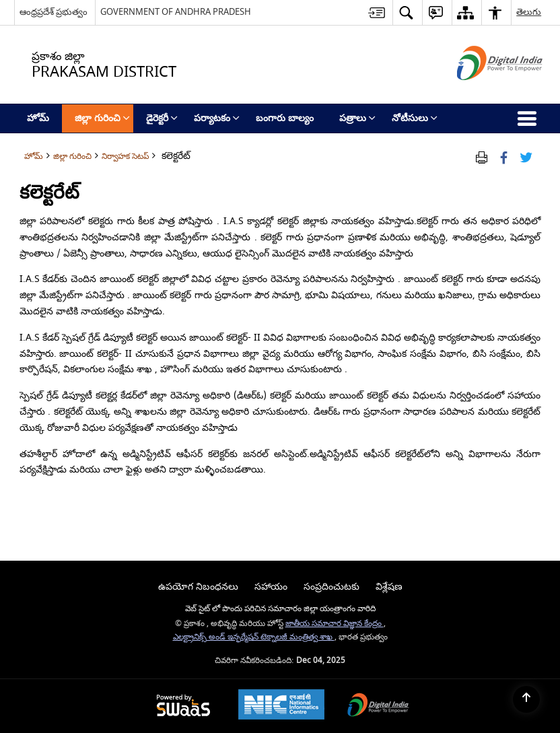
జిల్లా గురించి (72, 156)
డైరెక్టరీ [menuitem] (162, 118)
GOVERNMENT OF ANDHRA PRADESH (176, 12)
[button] (406, 12)
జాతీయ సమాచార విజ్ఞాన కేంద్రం (335, 624)
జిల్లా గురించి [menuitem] (102, 118)
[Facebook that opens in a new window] (504, 156)
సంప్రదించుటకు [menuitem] (331, 587)
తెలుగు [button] (529, 12)
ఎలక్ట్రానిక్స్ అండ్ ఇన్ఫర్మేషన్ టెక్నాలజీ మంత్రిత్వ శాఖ (254, 637)
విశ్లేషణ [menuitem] (389, 587)
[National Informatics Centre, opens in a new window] (281, 706)
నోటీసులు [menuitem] (415, 118)
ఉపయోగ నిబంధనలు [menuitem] (198, 587)
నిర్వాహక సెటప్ (125, 156)
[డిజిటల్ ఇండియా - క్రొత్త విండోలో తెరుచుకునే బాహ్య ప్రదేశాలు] (483, 92)
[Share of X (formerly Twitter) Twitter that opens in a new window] (526, 156)
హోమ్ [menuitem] (38, 118)
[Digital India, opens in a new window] (378, 706)
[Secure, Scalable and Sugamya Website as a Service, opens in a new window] (183, 706)
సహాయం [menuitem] (271, 587)
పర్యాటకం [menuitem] (217, 118)
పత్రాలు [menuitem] (357, 118)
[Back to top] (526, 699)
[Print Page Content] (482, 156)
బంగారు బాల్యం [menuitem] (285, 118)
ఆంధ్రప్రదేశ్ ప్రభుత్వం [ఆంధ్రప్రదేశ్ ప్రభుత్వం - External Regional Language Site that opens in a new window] (54, 12)
